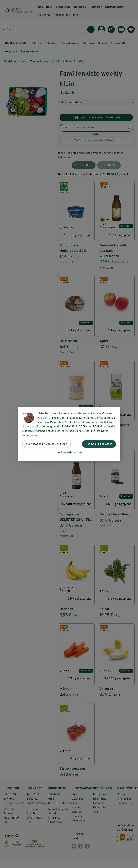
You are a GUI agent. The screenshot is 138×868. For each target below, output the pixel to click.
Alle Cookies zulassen (99, 444)
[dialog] (69, 434)
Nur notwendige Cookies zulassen (46, 444)
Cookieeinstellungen (69, 452)
